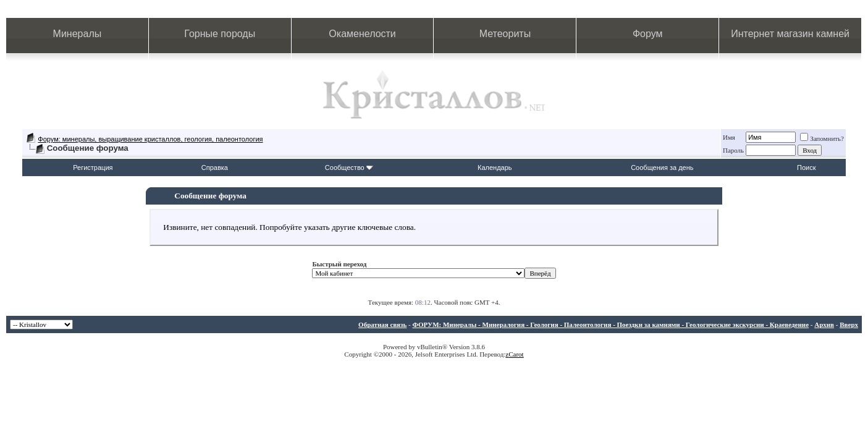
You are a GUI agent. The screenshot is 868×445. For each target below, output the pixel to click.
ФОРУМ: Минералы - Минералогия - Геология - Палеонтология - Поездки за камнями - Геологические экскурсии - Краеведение (610, 324)
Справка (215, 167)
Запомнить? (822, 138)
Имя (729, 137)
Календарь (495, 167)
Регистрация (93, 167)
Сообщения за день (662, 167)
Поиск (806, 167)
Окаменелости (362, 34)
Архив (824, 324)
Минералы (78, 34)
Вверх (849, 324)
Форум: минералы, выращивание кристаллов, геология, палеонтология (150, 139)
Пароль (733, 150)
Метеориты (505, 34)
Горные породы (220, 34)
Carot (516, 354)
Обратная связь (382, 324)
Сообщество (349, 167)
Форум (648, 34)
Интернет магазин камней (790, 34)
